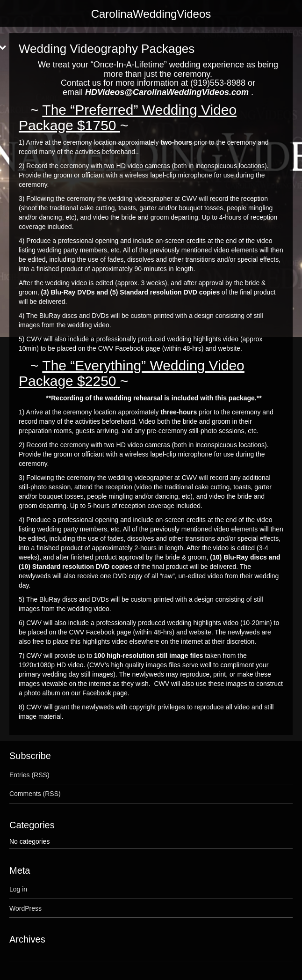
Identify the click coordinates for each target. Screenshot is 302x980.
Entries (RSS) (29, 775)
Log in (18, 889)
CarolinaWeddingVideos (151, 14)
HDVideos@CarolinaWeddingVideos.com (167, 92)
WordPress (25, 908)
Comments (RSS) (35, 794)
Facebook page (105, 693)
